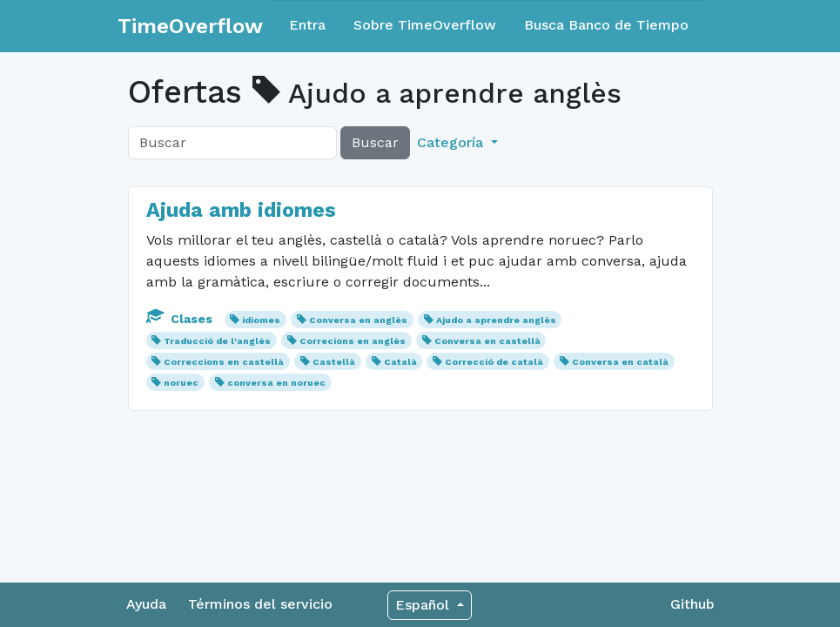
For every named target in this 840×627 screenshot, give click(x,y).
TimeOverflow (190, 26)
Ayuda (146, 604)
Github (692, 604)
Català (400, 362)
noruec (181, 383)
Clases (181, 319)
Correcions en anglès (353, 341)
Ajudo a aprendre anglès (496, 320)
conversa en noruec (276, 383)
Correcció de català (494, 362)
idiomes (261, 320)
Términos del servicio (260, 604)
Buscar (375, 142)
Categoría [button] (452, 142)
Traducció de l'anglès (217, 341)
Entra (307, 25)
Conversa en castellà (487, 341)
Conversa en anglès (358, 320)
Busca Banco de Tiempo (606, 25)
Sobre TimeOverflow (425, 25)
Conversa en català (620, 362)
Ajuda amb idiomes (241, 210)
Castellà (334, 362)
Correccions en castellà (224, 362)
